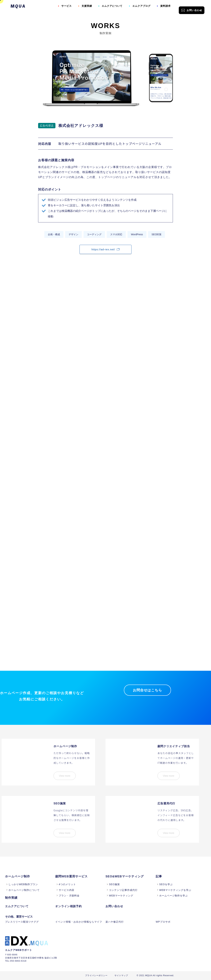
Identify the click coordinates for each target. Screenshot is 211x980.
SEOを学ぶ (166, 884)
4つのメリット (67, 884)
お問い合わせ (192, 10)
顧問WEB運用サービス (71, 876)
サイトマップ (121, 975)
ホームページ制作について (24, 890)
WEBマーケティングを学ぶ (175, 890)
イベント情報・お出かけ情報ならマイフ (79, 922)
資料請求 (165, 6)
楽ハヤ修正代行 (115, 922)
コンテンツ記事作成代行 (123, 890)
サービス (67, 6)
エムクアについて (112, 6)
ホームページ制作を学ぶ (173, 896)
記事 (159, 876)
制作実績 (11, 898)
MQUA (18, 6)
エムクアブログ (141, 6)
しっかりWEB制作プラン (23, 884)
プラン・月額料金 (69, 896)
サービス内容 (67, 890)
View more (65, 776)
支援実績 (87, 6)
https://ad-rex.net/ (105, 249)
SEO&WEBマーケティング (125, 876)
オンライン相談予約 (69, 906)
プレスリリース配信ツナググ (22, 922)
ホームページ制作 (17, 876)
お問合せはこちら (147, 690)
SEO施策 (114, 884)
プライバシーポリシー (96, 975)
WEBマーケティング (121, 896)
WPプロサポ (163, 922)
